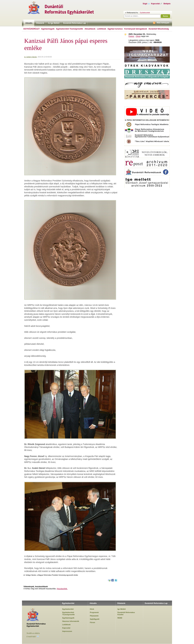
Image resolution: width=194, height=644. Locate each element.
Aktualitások (90, 29)
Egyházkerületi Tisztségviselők (69, 29)
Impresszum (67, 631)
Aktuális (29, 23)
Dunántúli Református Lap (74, 23)
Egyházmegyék (48, 29)
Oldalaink (40, 23)
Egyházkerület (32, 29)
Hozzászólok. (62, 589)
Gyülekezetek (145, 13)
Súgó (145, 4)
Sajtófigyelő (95, 619)
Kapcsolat (155, 4)
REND (120, 618)
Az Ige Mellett (54, 23)
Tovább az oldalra (33, 633)
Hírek (92, 609)
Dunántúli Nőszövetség (159, 29)
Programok (94, 612)
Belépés (167, 4)
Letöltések (101, 29)
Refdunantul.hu (132, 13)
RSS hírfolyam (163, 23)
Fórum (92, 622)
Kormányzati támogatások (136, 29)
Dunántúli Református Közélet (126, 613)
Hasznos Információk (71, 621)
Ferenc (131, 36)
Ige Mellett (122, 609)
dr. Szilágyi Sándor (31, 57)
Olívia (138, 36)
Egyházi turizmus (115, 29)
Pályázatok (94, 616)
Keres (165, 16)
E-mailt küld (31, 637)
